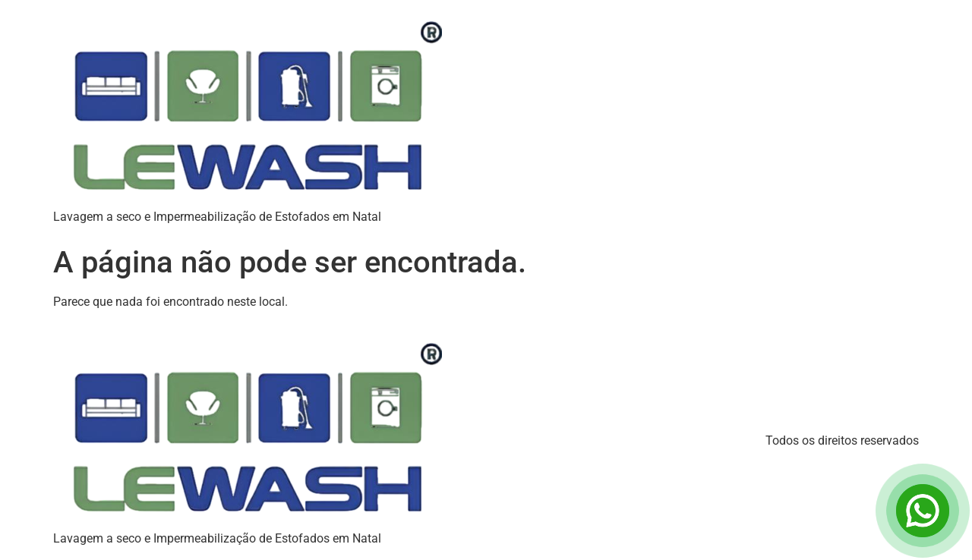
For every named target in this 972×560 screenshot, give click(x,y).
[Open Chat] (923, 511)
